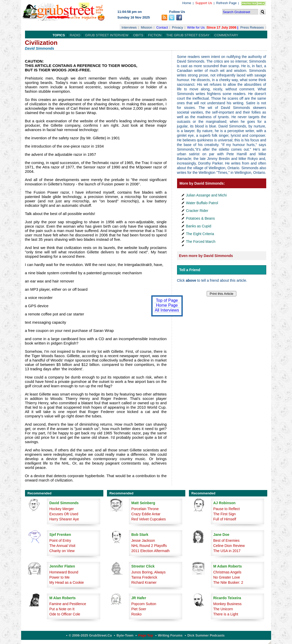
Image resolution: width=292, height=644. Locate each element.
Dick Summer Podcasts (206, 635)
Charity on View (62, 551)
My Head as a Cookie (67, 582)
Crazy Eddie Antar (146, 514)
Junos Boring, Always (149, 572)
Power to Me (60, 577)
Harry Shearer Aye (64, 519)
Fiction (155, 35)
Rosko (137, 614)
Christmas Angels (227, 572)
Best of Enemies (227, 540)
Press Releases (252, 27)
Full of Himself (225, 519)
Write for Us (196, 27)
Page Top (146, 635)
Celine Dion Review (229, 546)
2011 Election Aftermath (151, 551)
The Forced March (201, 242)
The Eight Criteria (200, 234)
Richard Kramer (144, 582)
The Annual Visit (62, 546)
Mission (146, 27)
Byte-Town (125, 635)
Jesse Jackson (143, 540)
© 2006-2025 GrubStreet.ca (90, 635)
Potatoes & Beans (201, 218)
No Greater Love (227, 577)
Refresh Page (227, 3)
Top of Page (167, 300)
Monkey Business (228, 604)
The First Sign (225, 514)
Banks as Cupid (199, 226)
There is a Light (226, 614)
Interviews (129, 27)
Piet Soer (139, 609)
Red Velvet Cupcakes (149, 519)
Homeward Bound (64, 572)
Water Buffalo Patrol (202, 203)
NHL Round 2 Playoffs (149, 546)
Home (187, 3)
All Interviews (167, 310)
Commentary (226, 35)
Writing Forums (170, 635)
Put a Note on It (62, 609)
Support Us (204, 3)
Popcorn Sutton (144, 604)
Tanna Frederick (144, 577)
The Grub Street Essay (188, 35)
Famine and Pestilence (68, 604)
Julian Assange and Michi (206, 195)
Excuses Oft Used (64, 514)
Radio (75, 35)
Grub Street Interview (107, 35)
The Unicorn (223, 609)
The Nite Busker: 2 (228, 582)
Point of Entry (60, 540)
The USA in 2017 (227, 551)
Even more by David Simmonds (206, 256)
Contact (162, 27)
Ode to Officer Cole (65, 614)
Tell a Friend (190, 270)
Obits (138, 35)
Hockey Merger (62, 509)
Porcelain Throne (145, 509)
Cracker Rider (197, 211)
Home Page (167, 305)
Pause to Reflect (227, 509)
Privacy (177, 27)
